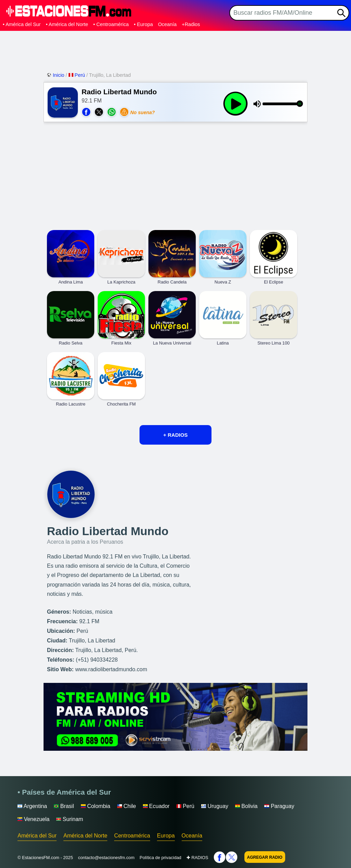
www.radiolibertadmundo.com (111, 669)
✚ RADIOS (197, 858)
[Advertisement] (175, 50)
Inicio (56, 75)
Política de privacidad (160, 858)
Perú (77, 75)
